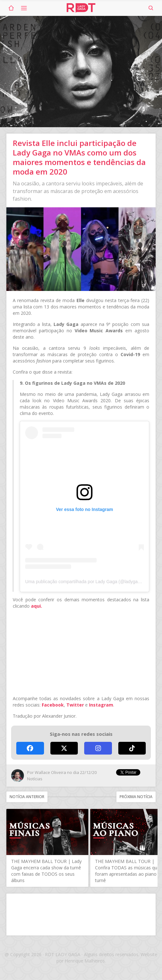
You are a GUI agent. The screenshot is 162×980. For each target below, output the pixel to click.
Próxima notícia (136, 797)
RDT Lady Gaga (81, 8)
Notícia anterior (27, 797)
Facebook (53, 705)
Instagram (101, 705)
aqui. (37, 606)
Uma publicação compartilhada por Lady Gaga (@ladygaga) (85, 582)
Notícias (35, 779)
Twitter (75, 705)
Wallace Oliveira (50, 772)
